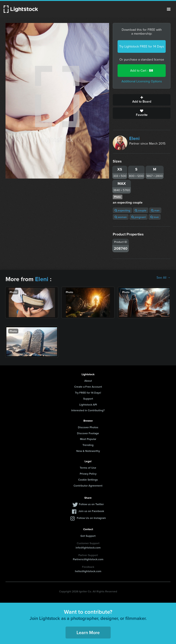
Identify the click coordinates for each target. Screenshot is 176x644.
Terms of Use (88, 468)
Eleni (134, 138)
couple (141, 210)
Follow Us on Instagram (91, 518)
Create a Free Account (88, 387)
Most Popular (88, 439)
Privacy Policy (88, 474)
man (155, 210)
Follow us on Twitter (91, 504)
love (155, 217)
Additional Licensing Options (142, 81)
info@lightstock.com (88, 547)
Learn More (88, 632)
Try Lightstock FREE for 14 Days (142, 46)
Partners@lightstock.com (88, 559)
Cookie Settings (88, 480)
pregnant (139, 217)
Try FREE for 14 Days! (88, 393)
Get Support (88, 536)
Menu (169, 9)
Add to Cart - (142, 71)
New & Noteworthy (88, 451)
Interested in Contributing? (88, 410)
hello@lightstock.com (88, 571)
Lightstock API (88, 405)
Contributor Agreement (88, 486)
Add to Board (142, 100)
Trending (88, 445)
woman (121, 217)
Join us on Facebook (91, 511)
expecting (122, 210)
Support (88, 399)
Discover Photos (88, 427)
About (88, 381)
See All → (164, 278)
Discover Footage (88, 433)
